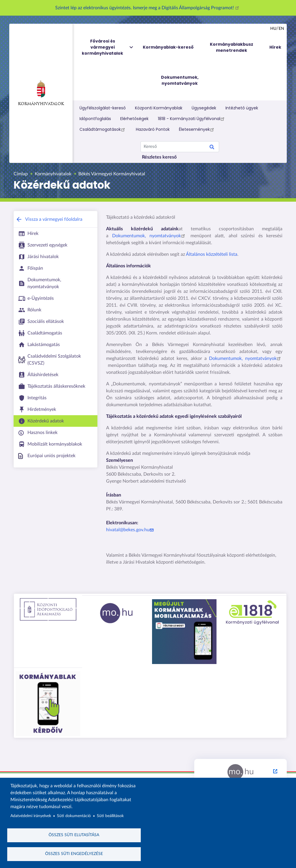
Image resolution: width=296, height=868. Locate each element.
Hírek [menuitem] (275, 47)
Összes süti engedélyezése (74, 854)
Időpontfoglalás (95, 119)
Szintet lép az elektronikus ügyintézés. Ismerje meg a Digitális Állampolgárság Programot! (148, 8)
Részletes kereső (159, 157)
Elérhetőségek (134, 119)
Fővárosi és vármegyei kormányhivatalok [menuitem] (108, 47)
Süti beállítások (110, 816)
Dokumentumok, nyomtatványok (150, 236)
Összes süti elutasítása (74, 835)
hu (273, 29)
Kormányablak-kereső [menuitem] (168, 47)
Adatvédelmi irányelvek (31, 816)
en (281, 29)
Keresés (212, 148)
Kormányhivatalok (41, 93)
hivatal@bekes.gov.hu (131, 530)
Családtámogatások (103, 129)
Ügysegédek (204, 108)
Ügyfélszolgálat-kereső (103, 108)
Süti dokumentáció (74, 816)
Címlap (21, 174)
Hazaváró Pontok (153, 129)
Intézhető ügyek (242, 108)
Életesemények (197, 129)
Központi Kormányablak (159, 108)
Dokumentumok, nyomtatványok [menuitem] (180, 80)
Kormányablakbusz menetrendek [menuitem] (232, 47)
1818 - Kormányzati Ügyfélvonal (192, 119)
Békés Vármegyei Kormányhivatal (112, 174)
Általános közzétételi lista (212, 254)
